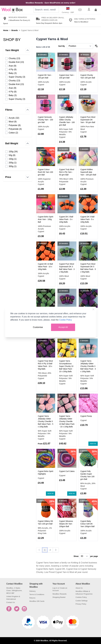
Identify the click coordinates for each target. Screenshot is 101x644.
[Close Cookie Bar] (93, 309)
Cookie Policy (66, 320)
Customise (38, 327)
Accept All (63, 327)
